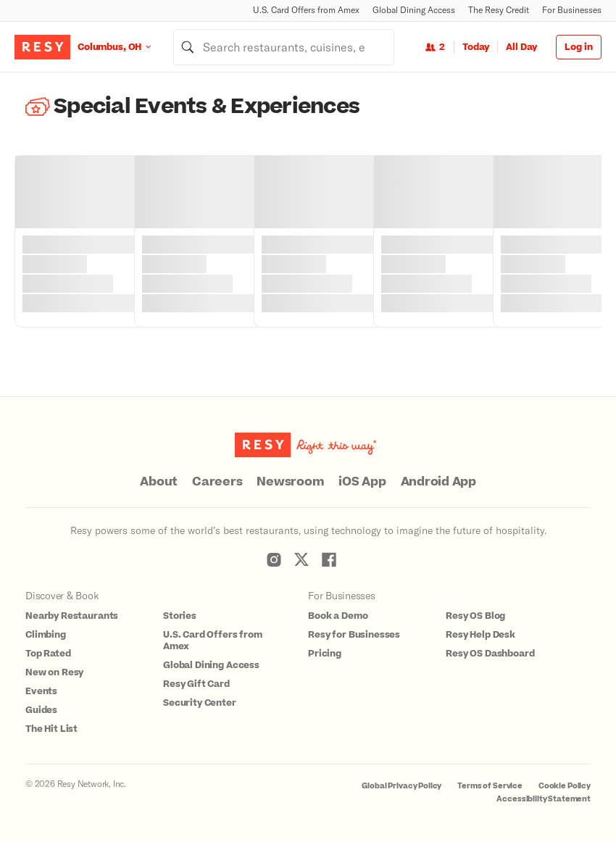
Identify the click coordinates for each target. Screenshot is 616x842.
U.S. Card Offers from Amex (306, 10)
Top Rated (48, 654)
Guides (41, 710)
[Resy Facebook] (329, 559)
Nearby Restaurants (72, 616)
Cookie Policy (565, 786)
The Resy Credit (499, 10)
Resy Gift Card (196, 684)
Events (41, 691)
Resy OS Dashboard (490, 654)
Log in (579, 47)
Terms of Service (490, 786)
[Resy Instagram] (274, 559)
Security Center (200, 703)
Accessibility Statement (544, 799)
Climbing (46, 635)
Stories (180, 616)
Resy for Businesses (354, 635)
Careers (217, 482)
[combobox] (284, 47)
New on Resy (54, 672)
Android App (438, 482)
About (159, 482)
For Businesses (572, 10)
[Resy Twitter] (301, 559)
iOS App (362, 482)
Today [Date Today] (476, 47)
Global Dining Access (414, 10)
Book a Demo (338, 616)
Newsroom (290, 482)
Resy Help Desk (480, 635)
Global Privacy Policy (401, 786)
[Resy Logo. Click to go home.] (42, 47)
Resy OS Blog (475, 616)
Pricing (325, 654)
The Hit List (51, 729)
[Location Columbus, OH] (125, 47)
